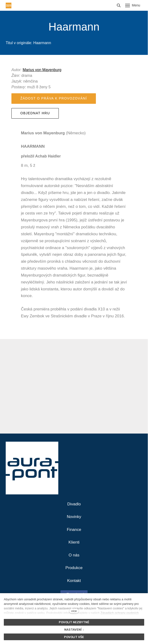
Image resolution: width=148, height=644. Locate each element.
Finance (74, 530)
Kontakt (74, 581)
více (74, 611)
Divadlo (74, 504)
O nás (74, 555)
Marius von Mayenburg (42, 70)
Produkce (74, 568)
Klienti (74, 542)
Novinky (74, 517)
